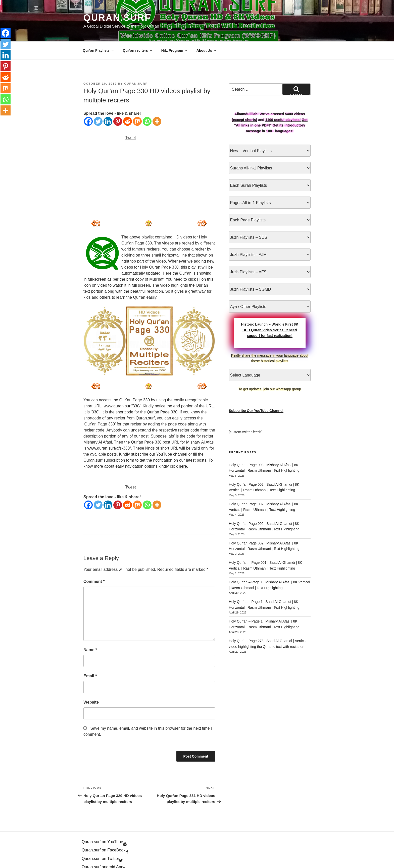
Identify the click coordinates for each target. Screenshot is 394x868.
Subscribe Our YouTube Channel (256, 393)
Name (90, 632)
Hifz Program (175, 32)
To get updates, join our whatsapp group (270, 371)
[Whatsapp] (147, 103)
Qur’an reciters (138, 32)
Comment (94, 563)
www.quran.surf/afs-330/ (109, 430)
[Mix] (137, 103)
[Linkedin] (108, 103)
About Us (207, 32)
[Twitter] (98, 103)
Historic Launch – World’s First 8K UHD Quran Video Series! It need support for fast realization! (270, 312)
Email (90, 658)
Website (91, 684)
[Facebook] (88, 103)
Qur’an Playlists (99, 32)
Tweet (131, 120)
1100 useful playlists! (283, 102)
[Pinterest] (118, 103)
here (183, 448)
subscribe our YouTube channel (159, 436)
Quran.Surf (117, 18)
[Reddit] (128, 103)
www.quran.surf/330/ (122, 388)
